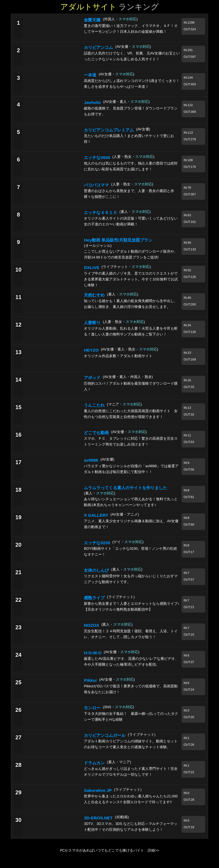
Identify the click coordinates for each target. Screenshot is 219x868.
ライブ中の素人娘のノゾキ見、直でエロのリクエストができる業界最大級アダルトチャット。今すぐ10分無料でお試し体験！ (131, 279)
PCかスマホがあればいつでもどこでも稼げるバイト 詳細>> (109, 850)
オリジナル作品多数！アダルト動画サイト (118, 356)
